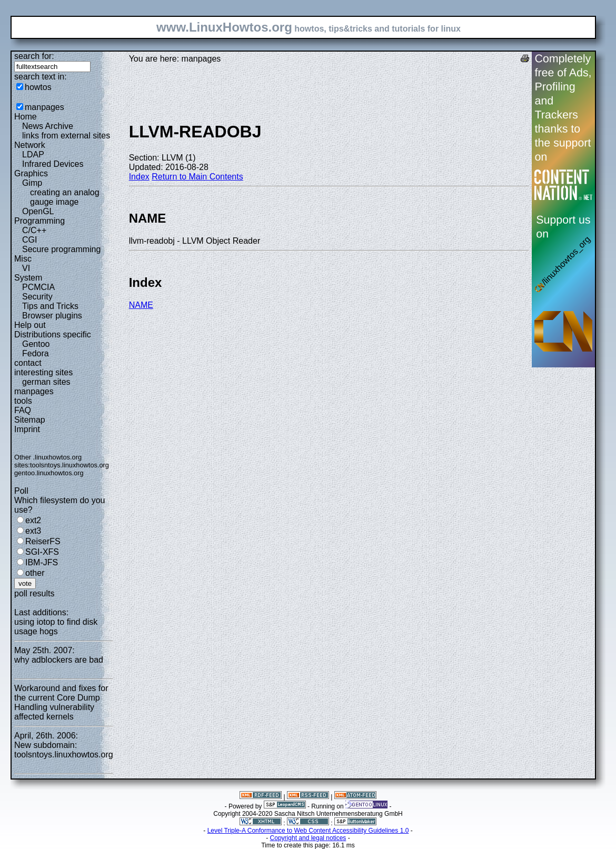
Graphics (31, 173)
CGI (29, 240)
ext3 (33, 531)
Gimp (32, 183)
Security (37, 297)
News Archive (48, 126)
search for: (34, 56)
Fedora (36, 353)
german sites (46, 382)
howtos (38, 87)
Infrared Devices (53, 164)
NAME (141, 305)
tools (23, 401)
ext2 (33, 520)
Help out (30, 325)
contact (28, 363)
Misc (23, 259)
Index (139, 177)
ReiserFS (43, 541)
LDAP (33, 154)
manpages (44, 107)
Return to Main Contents (197, 177)
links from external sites (66, 136)
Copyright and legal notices (308, 838)
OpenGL (38, 211)
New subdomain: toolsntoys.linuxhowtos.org (64, 750)
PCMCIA (38, 287)
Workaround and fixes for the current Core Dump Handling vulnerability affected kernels (61, 702)
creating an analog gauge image (65, 197)
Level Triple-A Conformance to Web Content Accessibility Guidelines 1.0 (308, 831)
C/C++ (34, 230)
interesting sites (43, 372)
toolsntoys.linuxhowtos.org (69, 465)
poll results (34, 593)
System (28, 278)
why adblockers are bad (59, 660)
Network (30, 145)
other (35, 573)
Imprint (27, 429)
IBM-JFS (42, 562)
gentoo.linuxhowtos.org (49, 473)
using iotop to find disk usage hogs (56, 627)
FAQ (23, 410)
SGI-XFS (42, 552)
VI (26, 268)
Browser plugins (52, 316)
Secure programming (61, 249)
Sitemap (30, 420)
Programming (39, 221)
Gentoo (36, 344)
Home (26, 117)
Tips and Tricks (50, 306)
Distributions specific (53, 334)
